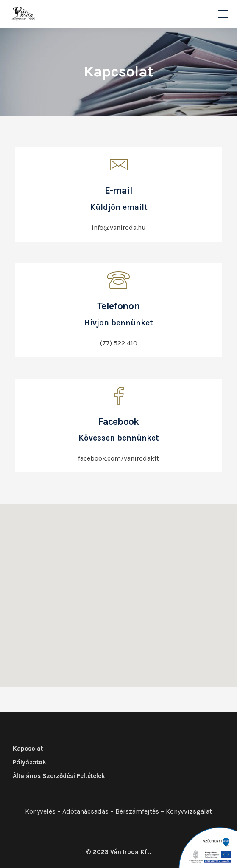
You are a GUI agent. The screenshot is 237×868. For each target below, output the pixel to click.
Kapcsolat (28, 749)
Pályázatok (29, 762)
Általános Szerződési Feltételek (59, 776)
